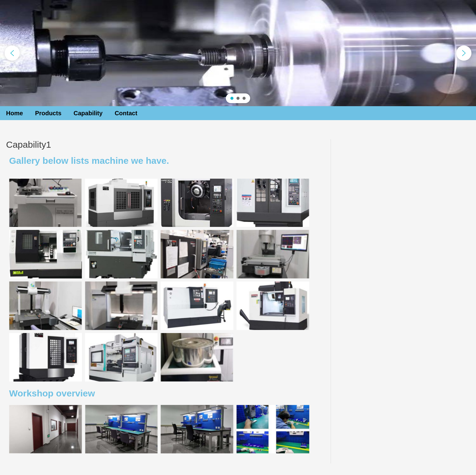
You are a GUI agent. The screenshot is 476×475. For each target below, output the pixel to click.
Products (48, 113)
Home (15, 113)
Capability (88, 113)
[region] (238, 53)
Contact (126, 113)
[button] (12, 53)
